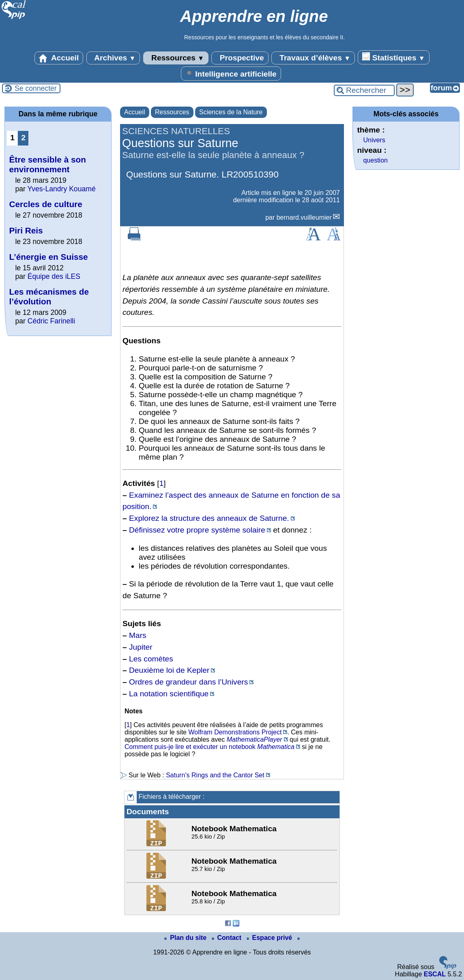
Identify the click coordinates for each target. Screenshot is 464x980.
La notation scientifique (169, 694)
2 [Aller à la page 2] (23, 138)
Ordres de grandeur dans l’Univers (188, 682)
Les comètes (151, 659)
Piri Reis (26, 230)
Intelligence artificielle (231, 73)
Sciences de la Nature (231, 112)
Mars (138, 635)
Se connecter (36, 88)
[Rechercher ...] (364, 90)
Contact (228, 938)
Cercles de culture (45, 204)
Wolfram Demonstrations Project (235, 732)
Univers (374, 140)
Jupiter (141, 647)
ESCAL (435, 974)
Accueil (59, 58)
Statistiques (393, 57)
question (375, 160)
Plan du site (186, 938)
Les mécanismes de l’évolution (49, 296)
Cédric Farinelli (51, 321)
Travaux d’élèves (313, 58)
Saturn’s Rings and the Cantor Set (215, 775)
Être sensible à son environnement (47, 164)
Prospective (240, 58)
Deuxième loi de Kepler (169, 670)
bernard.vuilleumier (304, 217)
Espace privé (270, 938)
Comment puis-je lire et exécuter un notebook (190, 747)
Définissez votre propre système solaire (197, 530)
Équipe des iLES (54, 276)
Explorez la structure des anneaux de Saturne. (209, 518)
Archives (113, 58)
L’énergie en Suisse (48, 257)
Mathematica (276, 747)
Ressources (176, 58)
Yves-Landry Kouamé (61, 189)
